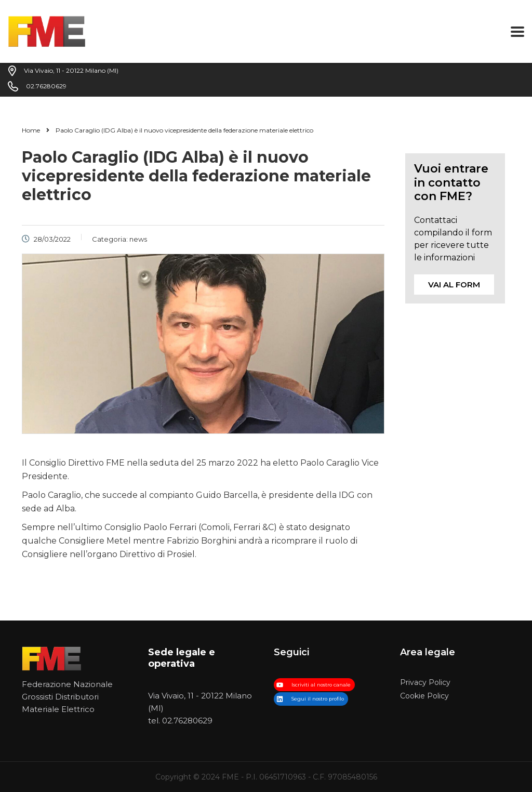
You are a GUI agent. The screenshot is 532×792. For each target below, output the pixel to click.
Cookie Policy (424, 696)
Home (31, 130)
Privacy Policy (425, 683)
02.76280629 (187, 721)
